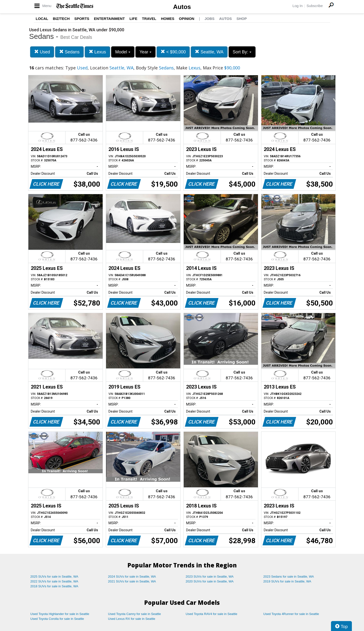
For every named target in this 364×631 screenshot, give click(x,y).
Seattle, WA (209, 52)
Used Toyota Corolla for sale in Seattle (57, 619)
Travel (149, 19)
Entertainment (109, 19)
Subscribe (315, 6)
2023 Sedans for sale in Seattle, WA (289, 577)
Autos (182, 7)
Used (42, 52)
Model (123, 52)
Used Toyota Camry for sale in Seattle (134, 614)
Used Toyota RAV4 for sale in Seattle (211, 614)
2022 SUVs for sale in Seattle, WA (54, 581)
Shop (242, 19)
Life (133, 19)
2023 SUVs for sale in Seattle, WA (210, 577)
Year (145, 52)
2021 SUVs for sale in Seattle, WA (132, 581)
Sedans (69, 52)
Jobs (210, 19)
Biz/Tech (61, 19)
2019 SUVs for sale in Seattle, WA (287, 581)
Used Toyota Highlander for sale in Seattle (60, 614)
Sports (82, 19)
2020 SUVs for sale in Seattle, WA (210, 581)
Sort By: (242, 52)
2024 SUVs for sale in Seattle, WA (132, 577)
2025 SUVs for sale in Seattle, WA (54, 577)
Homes (168, 19)
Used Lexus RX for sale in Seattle (132, 619)
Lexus (97, 52)
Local (42, 19)
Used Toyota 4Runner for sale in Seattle (291, 614)
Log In (298, 6)
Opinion (186, 19)
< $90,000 (173, 52)
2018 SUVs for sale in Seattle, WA (54, 586)
